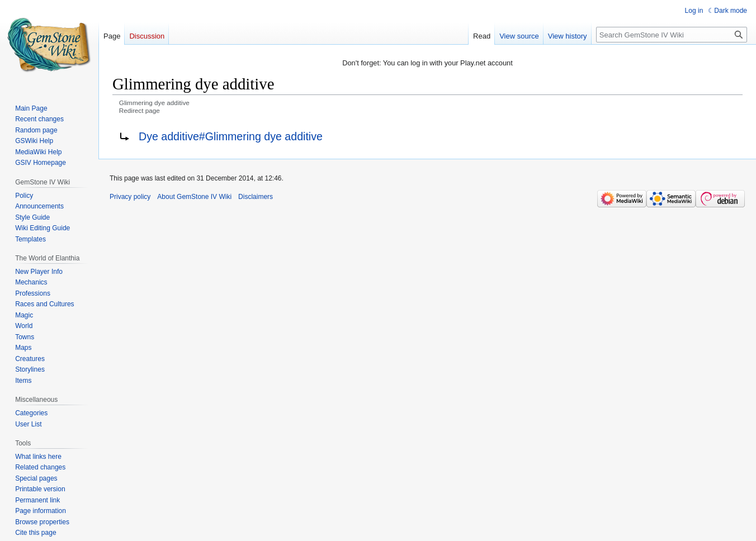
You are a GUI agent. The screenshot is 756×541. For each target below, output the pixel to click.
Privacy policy (130, 197)
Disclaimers (256, 197)
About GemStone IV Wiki (194, 197)
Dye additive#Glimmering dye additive (231, 136)
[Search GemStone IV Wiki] (672, 35)
